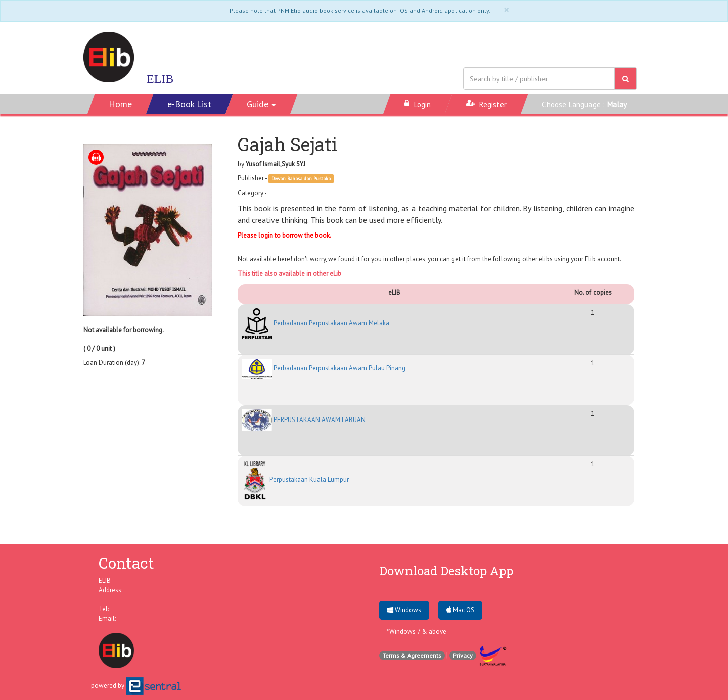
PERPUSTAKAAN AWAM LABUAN (304, 420)
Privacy (463, 655)
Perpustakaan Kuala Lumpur (295, 479)
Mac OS (460, 610)
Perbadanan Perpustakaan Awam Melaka (315, 323)
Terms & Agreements (412, 655)
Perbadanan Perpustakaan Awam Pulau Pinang (324, 368)
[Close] (506, 10)
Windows (404, 610)
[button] (262, 104)
